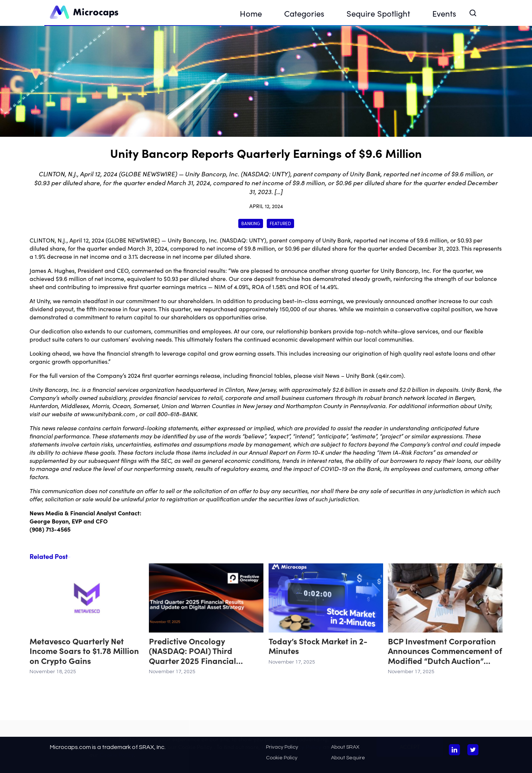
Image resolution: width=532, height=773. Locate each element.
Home (251, 13)
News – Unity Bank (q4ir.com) (364, 375)
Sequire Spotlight (378, 13)
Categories (304, 13)
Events (444, 13)
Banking (251, 223)
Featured (280, 223)
